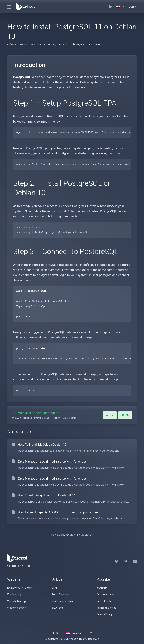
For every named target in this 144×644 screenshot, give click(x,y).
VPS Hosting (50, 44)
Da (110, 415)
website (80, 153)
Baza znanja (34, 44)
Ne (125, 415)
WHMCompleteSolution (79, 535)
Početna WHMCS (16, 44)
